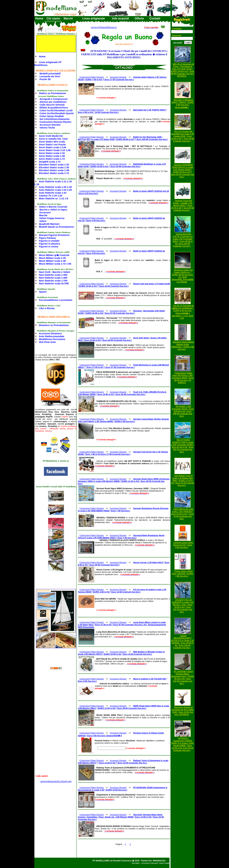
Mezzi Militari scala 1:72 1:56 (55, 264)
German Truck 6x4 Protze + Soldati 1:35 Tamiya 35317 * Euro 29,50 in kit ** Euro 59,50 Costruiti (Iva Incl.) (183, 205)
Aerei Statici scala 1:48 (52, 156)
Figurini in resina (49, 246)
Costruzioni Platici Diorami (92, 77)
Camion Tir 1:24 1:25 (51, 196)
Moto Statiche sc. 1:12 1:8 (54, 198)
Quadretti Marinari (49, 224)
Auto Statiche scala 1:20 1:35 (55, 187)
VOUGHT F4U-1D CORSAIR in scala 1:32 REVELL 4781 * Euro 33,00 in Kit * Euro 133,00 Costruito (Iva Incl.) (183, 606)
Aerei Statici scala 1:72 (52, 159)
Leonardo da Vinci (50, 76)
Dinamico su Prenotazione (54, 325)
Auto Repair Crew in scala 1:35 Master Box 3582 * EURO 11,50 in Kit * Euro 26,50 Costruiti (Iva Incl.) (183, 480)
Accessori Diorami (50, 125)
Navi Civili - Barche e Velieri (55, 272)
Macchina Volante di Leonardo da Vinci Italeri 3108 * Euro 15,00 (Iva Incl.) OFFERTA (183, 711)
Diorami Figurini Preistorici (54, 235)
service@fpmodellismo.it (104, 27)
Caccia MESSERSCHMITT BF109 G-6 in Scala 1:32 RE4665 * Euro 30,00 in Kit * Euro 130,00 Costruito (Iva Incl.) (183, 642)
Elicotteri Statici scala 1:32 (54, 165)
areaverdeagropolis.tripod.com (56, 781)
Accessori (45, 212)
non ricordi (177, 43)
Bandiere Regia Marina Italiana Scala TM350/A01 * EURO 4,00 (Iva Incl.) (183, 346)
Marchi (68, 18)
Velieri (43, 221)
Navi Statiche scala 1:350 (53, 275)
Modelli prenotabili (50, 73)
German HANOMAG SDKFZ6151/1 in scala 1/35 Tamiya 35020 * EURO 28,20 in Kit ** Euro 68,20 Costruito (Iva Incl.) (183, 171)
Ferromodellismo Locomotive (56, 300)
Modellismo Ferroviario (52, 339)
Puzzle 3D (45, 79)
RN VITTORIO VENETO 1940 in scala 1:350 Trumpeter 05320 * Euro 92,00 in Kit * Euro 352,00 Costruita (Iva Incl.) (183, 446)
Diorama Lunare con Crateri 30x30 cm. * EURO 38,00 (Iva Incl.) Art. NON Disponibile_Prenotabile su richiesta (183, 276)
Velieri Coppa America (52, 218)
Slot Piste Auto (47, 342)
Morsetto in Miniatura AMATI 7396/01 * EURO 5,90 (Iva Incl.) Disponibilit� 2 (182, 104)
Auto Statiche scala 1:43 (53, 193)
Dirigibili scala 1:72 (50, 162)
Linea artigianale (94, 18)
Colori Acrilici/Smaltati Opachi (57, 113)
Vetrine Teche (47, 128)
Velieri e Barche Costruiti (53, 207)
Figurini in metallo (49, 241)
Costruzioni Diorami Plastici (55, 122)
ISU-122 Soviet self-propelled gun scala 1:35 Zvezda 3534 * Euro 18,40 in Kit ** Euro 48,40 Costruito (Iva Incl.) (183, 136)
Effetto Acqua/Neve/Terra (54, 108)
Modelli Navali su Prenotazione (56, 227)
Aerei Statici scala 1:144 (53, 147)
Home (39, 18)
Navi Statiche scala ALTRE (54, 283)
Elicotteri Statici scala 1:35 (54, 167)
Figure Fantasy (47, 238)
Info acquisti (121, 18)
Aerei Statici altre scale (52, 142)
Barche (43, 215)
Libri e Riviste (47, 308)
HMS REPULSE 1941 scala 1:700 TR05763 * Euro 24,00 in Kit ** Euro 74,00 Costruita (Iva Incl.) (183, 514)
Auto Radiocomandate (52, 336)
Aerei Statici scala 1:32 (52, 153)
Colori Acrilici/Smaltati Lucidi (56, 110)
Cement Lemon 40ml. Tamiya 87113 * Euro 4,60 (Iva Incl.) (183, 545)
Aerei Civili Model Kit (51, 136)
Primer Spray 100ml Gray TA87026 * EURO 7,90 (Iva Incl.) (182, 574)
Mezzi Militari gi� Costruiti (54, 255)
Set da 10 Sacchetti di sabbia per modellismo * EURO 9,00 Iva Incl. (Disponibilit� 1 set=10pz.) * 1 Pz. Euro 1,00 (183, 312)
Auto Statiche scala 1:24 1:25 (55, 190)
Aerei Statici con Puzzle (52, 144)
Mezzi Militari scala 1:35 (52, 258)
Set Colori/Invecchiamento (55, 119)
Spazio (43, 292)
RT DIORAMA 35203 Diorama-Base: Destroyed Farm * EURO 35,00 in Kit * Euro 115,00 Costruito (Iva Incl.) (182, 677)
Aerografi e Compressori (54, 99)
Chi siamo (53, 18)
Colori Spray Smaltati (52, 116)
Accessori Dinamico (50, 333)
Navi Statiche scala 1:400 (53, 278)
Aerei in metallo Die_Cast (53, 139)
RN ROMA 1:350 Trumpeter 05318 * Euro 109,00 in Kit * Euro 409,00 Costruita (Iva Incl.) (183, 411)
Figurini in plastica (50, 244)
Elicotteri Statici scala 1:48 (54, 170)
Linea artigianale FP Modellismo (48, 64)
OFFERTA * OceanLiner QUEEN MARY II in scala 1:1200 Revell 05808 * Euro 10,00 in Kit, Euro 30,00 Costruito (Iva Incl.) (183, 744)
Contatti (155, 18)
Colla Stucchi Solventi (52, 105)
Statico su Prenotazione (52, 93)
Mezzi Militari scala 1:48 (52, 261)
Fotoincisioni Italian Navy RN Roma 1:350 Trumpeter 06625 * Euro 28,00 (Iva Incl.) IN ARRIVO (183, 378)
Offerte (139, 18)
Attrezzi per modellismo (53, 102)
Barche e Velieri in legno (53, 210)
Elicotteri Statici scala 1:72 (54, 173)
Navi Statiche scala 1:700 (53, 281)
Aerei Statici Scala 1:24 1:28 (55, 150)
